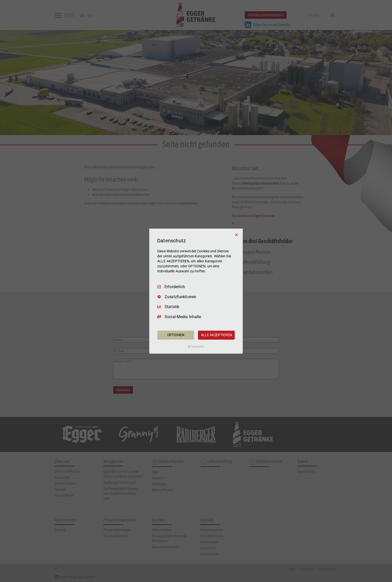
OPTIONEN (176, 335)
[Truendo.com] (196, 347)
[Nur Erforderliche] (236, 235)
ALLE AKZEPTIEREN (216, 335)
